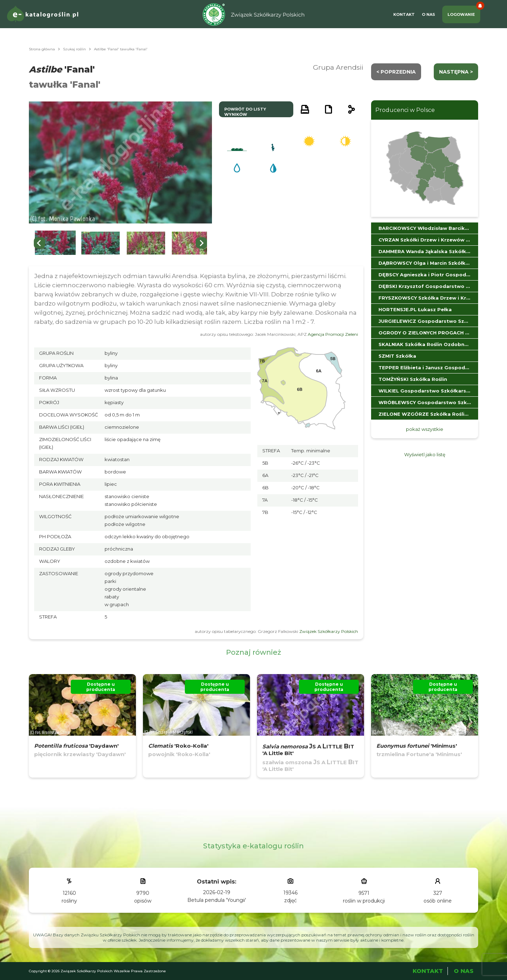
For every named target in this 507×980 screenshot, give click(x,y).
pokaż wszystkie (425, 429)
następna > (456, 72)
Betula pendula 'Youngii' (217, 900)
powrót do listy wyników (245, 112)
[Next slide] (201, 243)
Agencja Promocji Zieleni (333, 334)
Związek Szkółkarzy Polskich (329, 631)
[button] (55, 243)
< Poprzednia (396, 72)
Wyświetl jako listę (425, 454)
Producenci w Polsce (405, 110)
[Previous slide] (39, 243)
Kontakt (404, 14)
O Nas (428, 14)
